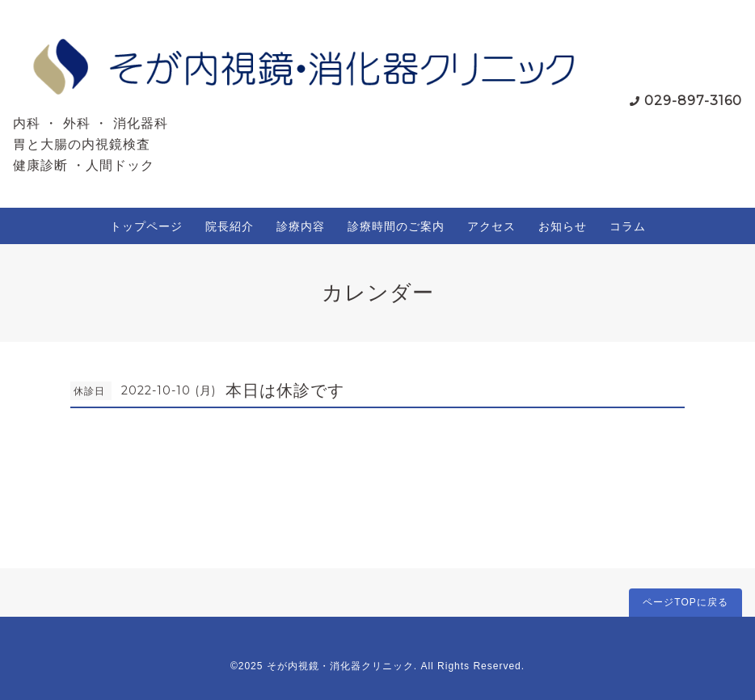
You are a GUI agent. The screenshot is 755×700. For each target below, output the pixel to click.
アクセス (491, 226)
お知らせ (563, 226)
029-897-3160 (693, 101)
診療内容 (301, 226)
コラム (628, 226)
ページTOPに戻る (685, 602)
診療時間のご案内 (396, 226)
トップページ (146, 226)
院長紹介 (230, 226)
